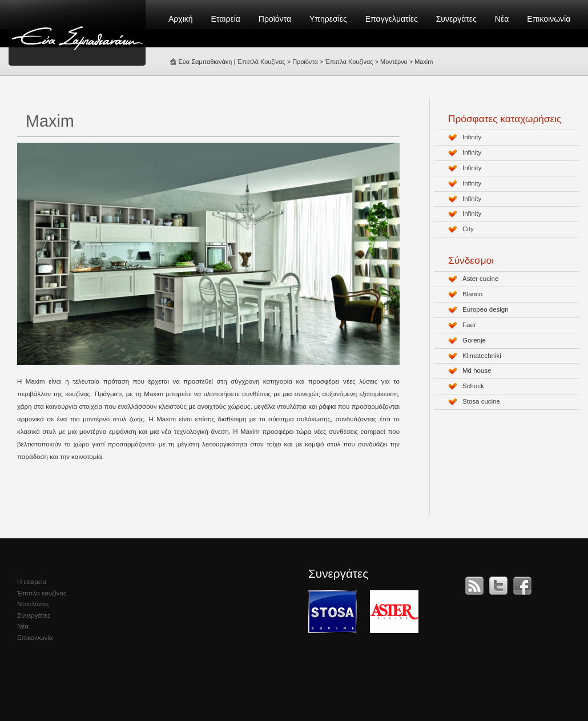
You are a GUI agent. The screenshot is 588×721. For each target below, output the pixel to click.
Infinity (472, 137)
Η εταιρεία (32, 582)
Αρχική (181, 19)
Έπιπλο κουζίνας (42, 593)
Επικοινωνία (549, 19)
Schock (473, 386)
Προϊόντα (275, 19)
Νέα (502, 19)
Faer (469, 325)
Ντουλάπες (33, 604)
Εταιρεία (226, 19)
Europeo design (486, 309)
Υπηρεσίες (328, 19)
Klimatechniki (482, 356)
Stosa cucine (481, 401)
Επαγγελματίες (392, 19)
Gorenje (474, 340)
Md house (477, 370)
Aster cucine (480, 279)
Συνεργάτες (456, 19)
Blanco (472, 294)
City (468, 229)
